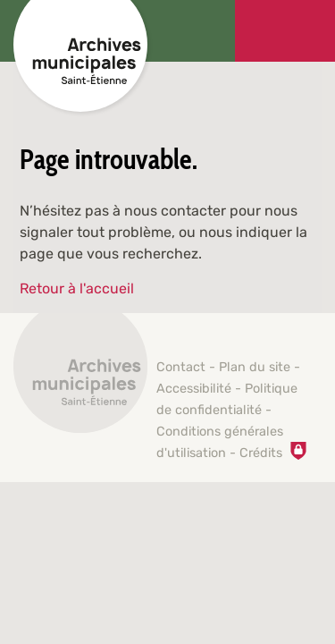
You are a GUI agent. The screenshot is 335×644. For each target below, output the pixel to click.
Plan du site (255, 367)
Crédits (261, 453)
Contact (181, 367)
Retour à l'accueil (77, 288)
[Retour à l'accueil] (80, 376)
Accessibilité (194, 389)
